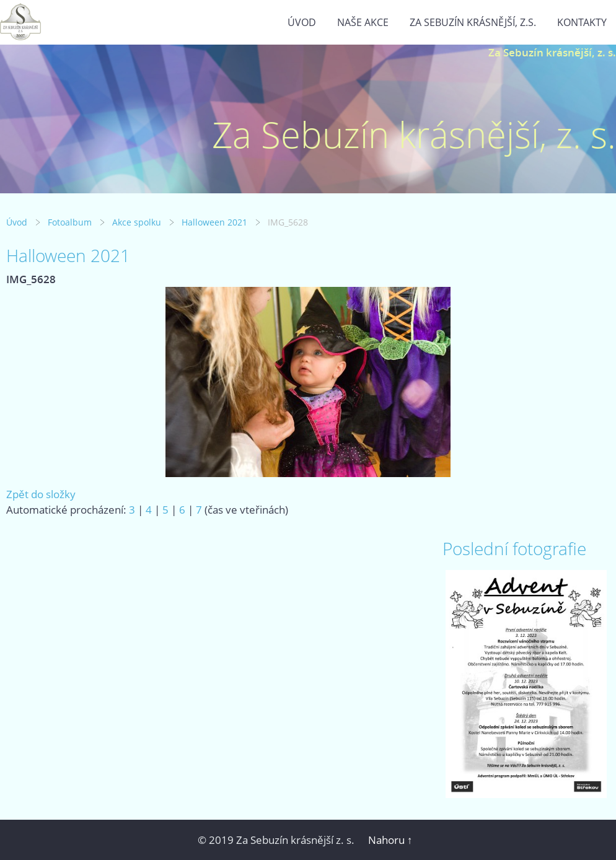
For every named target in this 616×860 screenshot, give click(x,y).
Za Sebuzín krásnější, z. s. (552, 52)
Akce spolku (137, 222)
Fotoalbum (70, 222)
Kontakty (582, 22)
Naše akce (363, 22)
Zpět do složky (41, 494)
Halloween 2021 (214, 222)
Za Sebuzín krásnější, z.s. (473, 22)
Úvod (302, 22)
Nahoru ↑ (390, 840)
